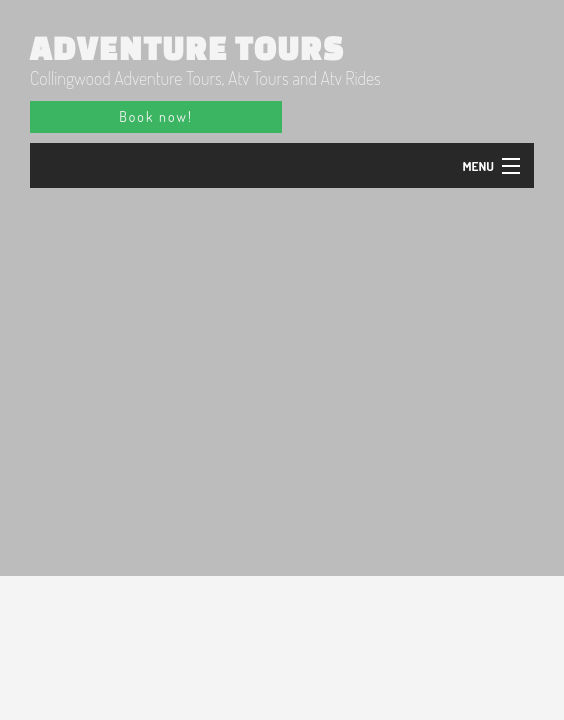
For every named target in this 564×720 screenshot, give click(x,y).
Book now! (155, 116)
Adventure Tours (187, 48)
